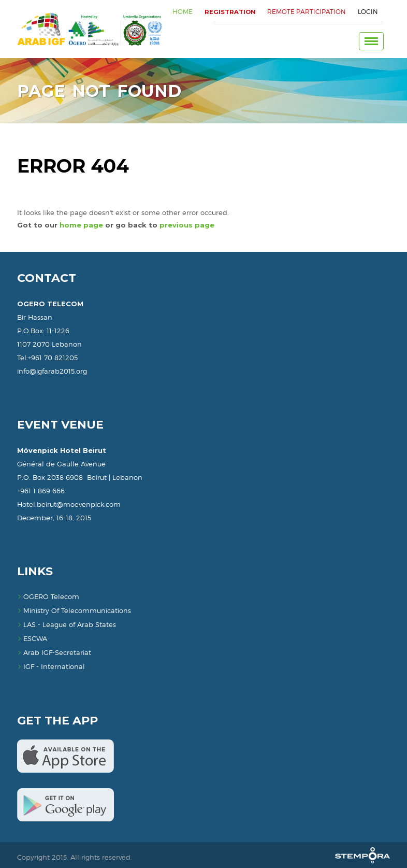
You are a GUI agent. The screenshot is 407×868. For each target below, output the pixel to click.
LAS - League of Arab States (67, 624)
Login (367, 12)
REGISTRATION (228, 12)
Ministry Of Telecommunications (74, 610)
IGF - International (51, 666)
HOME (179, 12)
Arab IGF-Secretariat (54, 652)
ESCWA (32, 638)
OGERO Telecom (48, 596)
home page (81, 225)
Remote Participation (306, 12)
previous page (187, 225)
